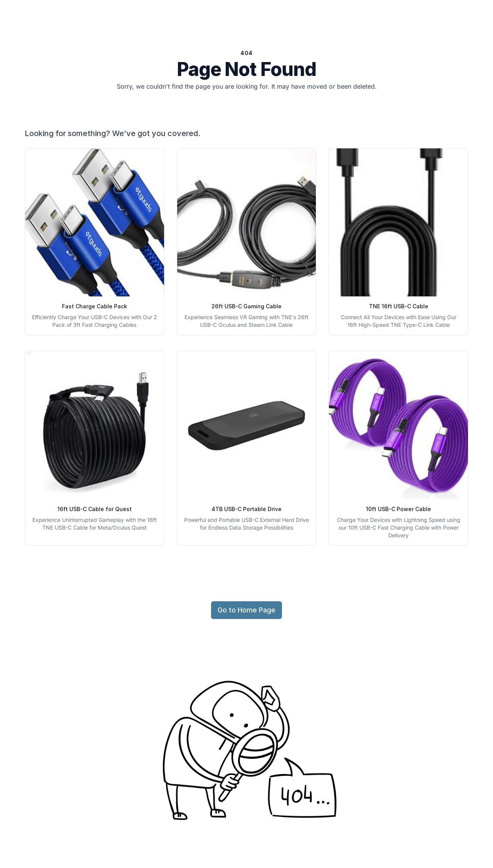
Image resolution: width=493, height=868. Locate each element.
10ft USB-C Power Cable (398, 509)
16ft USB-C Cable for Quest (95, 509)
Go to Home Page (246, 610)
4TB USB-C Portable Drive (246, 509)
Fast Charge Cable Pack (95, 306)
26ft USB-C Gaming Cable (246, 306)
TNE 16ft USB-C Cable (399, 306)
